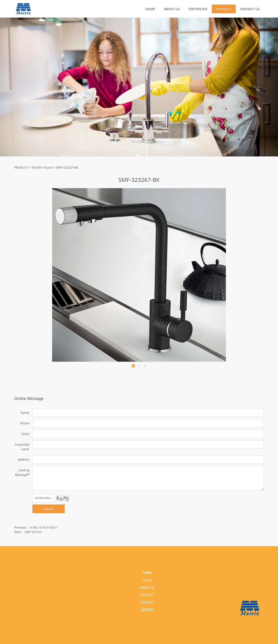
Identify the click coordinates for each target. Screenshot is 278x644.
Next (254, 279)
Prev (24, 279)
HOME (150, 9)
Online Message (29, 398)
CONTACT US (250, 9)
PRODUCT (224, 9)
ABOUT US (172, 9)
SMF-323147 (33, 532)
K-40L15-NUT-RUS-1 (44, 527)
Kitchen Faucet (42, 167)
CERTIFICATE (198, 9)
